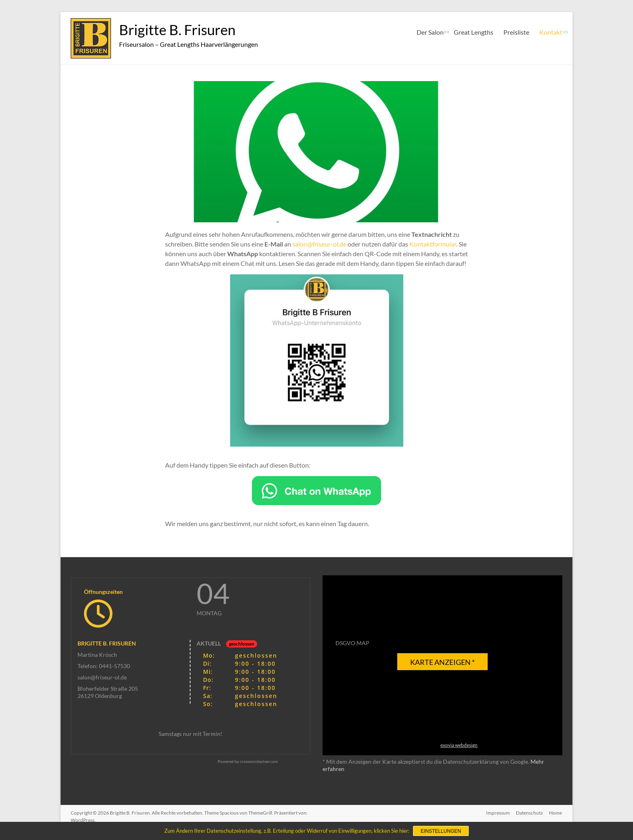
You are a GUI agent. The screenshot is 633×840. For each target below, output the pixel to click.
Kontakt (551, 32)
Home (556, 813)
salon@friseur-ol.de (319, 244)
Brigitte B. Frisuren (179, 29)
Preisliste (516, 32)
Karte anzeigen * (442, 662)
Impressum (498, 813)
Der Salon (430, 32)
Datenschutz (529, 813)
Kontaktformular (433, 244)
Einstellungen (441, 831)
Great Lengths (474, 32)
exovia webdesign (459, 745)
